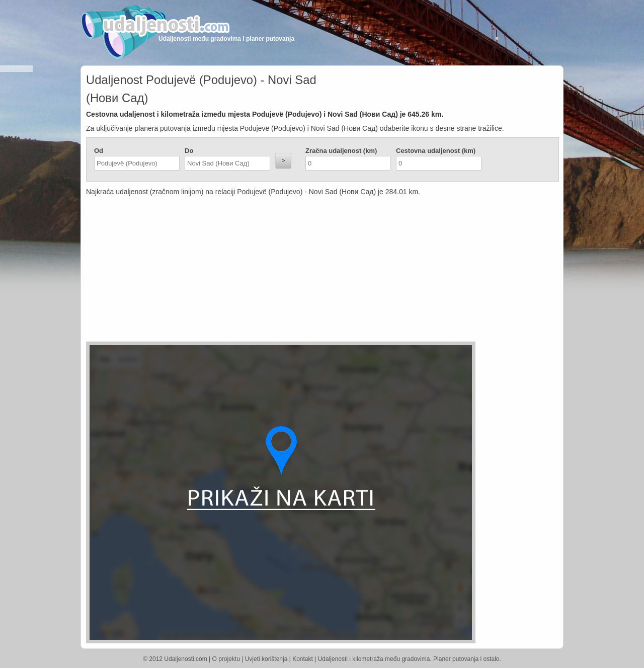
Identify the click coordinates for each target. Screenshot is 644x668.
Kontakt (303, 659)
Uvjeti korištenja (266, 659)
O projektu (226, 659)
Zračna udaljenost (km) (341, 151)
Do (189, 151)
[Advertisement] (262, 271)
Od (99, 151)
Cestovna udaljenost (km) (436, 151)
